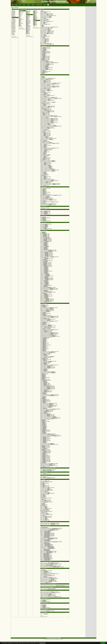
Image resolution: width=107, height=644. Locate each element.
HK (19, 17)
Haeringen (44, 232)
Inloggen (29, 5)
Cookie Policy (42, 643)
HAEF (34, 12)
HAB (27, 12)
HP (19, 20)
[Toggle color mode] (48, 5)
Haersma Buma (45, 527)
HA (19, 11)
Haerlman (45, 477)
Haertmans (48, 611)
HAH (27, 17)
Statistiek (33, 5)
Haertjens (44, 600)
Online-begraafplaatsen (55, 639)
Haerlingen (45, 474)
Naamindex (49, 639)
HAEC (34, 11)
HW (19, 25)
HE (19, 13)
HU (19, 23)
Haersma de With (51, 563)
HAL (27, 21)
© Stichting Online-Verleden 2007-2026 (54, 638)
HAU (27, 29)
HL (19, 17)
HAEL (34, 17)
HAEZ (34, 25)
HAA (27, 11)
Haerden (44, 47)
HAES (34, 21)
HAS (27, 27)
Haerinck (44, 217)
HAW (27, 31)
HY (19, 26)
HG (19, 14)
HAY (27, 33)
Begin (13, 5)
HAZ (27, 34)
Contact (45, 5)
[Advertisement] (48, 628)
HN (19, 18)
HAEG (34, 13)
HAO (27, 24)
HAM (27, 22)
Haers (46, 481)
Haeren (43, 76)
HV (19, 24)
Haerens (44, 188)
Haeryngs (46, 614)
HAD (27, 14)
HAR (27, 26)
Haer (42, 11)
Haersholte (53, 523)
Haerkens (43, 305)
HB (19, 12)
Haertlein (44, 605)
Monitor (24, 5)
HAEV (34, 23)
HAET (34, 22)
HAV (27, 30)
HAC (27, 13)
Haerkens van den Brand (47, 470)
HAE (27, 15)
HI (19, 15)
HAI (27, 18)
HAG (27, 17)
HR (19, 21)
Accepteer (103, 643)
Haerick (43, 208)
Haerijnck (46, 211)
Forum (20, 5)
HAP (27, 25)
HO (19, 19)
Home (45, 639)
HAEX (34, 24)
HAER (34, 20)
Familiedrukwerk (39, 5)
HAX (27, 32)
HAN (27, 23)
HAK (27, 20)
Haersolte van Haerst (51, 589)
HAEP (34, 19)
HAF (27, 16)
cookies (62, 639)
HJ (19, 16)
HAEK (34, 16)
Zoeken (16, 5)
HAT (27, 28)
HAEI (34, 15)
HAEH (34, 14)
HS (19, 22)
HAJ (27, 19)
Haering (46, 224)
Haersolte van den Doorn (60, 585)
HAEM (34, 17)
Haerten (52, 592)
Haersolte (44, 570)
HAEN (34, 18)
